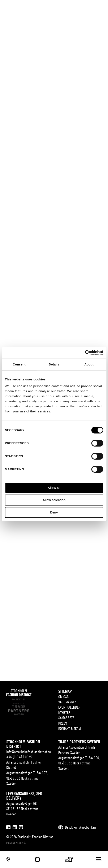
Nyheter (64, 713)
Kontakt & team (70, 729)
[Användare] (99, 7)
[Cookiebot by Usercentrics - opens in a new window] (85, 353)
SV (77, 7)
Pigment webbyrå (16, 843)
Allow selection (54, 500)
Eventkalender (69, 707)
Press (63, 723)
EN (83, 7)
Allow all (54, 488)
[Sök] (91, 7)
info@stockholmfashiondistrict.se (29, 752)
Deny (54, 512)
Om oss (63, 697)
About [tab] (89, 364)
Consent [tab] (19, 364)
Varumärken (67, 702)
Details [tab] (54, 364)
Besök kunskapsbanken (80, 827)
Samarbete (66, 718)
